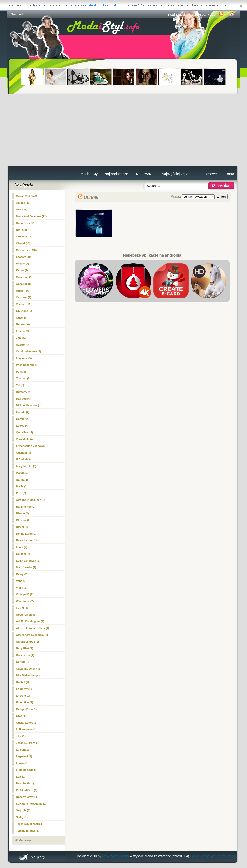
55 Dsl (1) (22, 608)
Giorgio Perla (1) (27, 709)
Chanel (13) (23, 243)
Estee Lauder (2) (27, 540)
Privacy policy (225, 856)
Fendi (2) (22, 547)
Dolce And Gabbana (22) (31, 216)
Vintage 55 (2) (25, 594)
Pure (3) (21, 493)
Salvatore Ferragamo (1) (31, 804)
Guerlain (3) (24, 453)
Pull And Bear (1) (27, 790)
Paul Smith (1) (25, 783)
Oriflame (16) (24, 237)
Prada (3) (22, 486)
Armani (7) (23, 291)
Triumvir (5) (23, 378)
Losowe (211, 174)
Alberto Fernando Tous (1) (33, 628)
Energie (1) (23, 696)
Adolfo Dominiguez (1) (30, 621)
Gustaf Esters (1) (27, 723)
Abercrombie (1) (26, 615)
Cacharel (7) (24, 297)
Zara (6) (21, 338)
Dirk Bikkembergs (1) (29, 675)
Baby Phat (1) (25, 648)
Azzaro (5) (23, 345)
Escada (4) (23, 412)
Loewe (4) (22, 426)
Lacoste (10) (24, 257)
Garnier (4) (23, 419)
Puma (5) (22, 372)
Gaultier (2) (23, 554)
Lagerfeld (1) (24, 756)
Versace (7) (23, 304)
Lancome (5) (24, 358)
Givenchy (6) (24, 311)
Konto (229, 174)
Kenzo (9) (22, 270)
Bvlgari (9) (23, 264)
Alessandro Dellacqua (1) (32, 635)
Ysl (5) (20, 385)
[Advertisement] (124, 130)
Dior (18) (22, 230)
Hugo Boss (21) (26, 223)
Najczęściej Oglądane (179, 174)
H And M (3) (24, 459)
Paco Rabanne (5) (27, 365)
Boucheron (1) (25, 655)
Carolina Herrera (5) (29, 351)
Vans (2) (21, 581)
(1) (23, 682)
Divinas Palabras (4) (29, 405)
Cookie (195, 856)
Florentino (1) (25, 702)
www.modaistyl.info (115, 856)
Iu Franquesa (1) (26, 729)
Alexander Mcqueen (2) (31, 500)
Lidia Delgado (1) (27, 770)
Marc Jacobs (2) (26, 567)
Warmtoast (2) (25, 601)
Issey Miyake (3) (26, 466)
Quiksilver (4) (25, 432)
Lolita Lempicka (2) (28, 561)
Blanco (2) (23, 513)
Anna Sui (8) (24, 284)
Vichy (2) (22, 588)
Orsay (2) (22, 574)
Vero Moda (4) (25, 439)
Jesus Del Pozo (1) (28, 743)
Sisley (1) (22, 817)
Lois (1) (21, 777)
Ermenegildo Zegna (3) (31, 446)
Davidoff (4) (24, 399)
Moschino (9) (24, 277)
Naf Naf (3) (23, 480)
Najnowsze (145, 174)
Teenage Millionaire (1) (30, 824)
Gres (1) (21, 716)
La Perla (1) (23, 750)
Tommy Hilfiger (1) (28, 831)
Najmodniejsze (116, 174)
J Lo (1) (21, 736)
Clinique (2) (23, 520)
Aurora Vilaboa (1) (28, 642)
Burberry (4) (24, 392)
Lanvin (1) (22, 763)
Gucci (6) (22, 318)
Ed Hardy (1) (24, 689)
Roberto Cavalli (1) (28, 797)
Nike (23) (22, 210)
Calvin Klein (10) (27, 250)
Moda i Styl (89, 174)
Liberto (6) (23, 331)
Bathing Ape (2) (26, 507)
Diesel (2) (22, 527)
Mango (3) (22, 473)
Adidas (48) (23, 203)
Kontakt (208, 856)
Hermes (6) (23, 324)
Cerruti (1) (23, 662)
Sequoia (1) (23, 810)
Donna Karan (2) (26, 534)
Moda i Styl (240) (27, 196)
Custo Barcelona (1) (29, 669)
